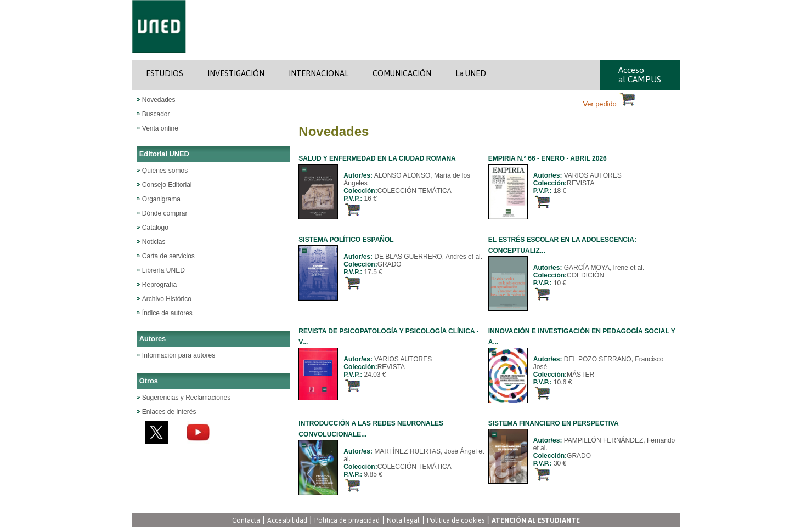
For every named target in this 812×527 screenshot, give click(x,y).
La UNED (471, 73)
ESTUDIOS (165, 73)
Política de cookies (456, 520)
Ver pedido (610, 104)
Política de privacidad (347, 520)
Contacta (246, 520)
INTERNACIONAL (318, 73)
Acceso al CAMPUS (640, 75)
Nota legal (403, 520)
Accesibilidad (287, 520)
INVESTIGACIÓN (236, 73)
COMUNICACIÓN (402, 73)
